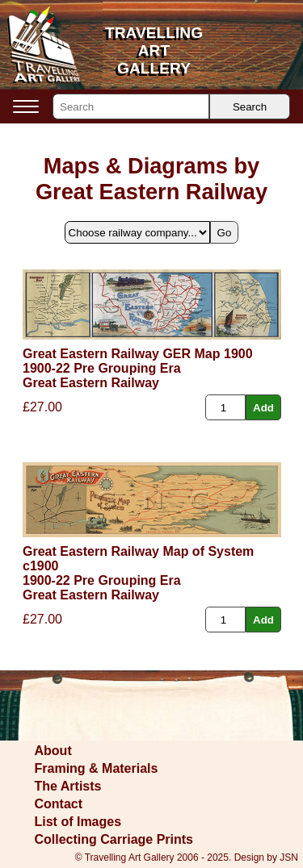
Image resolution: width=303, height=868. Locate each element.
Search (250, 107)
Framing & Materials (97, 768)
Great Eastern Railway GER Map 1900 (138, 354)
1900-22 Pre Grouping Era (102, 368)
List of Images (78, 822)
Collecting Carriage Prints (114, 839)
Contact (59, 804)
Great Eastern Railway (91, 383)
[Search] (131, 106)
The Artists (68, 786)
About (53, 751)
